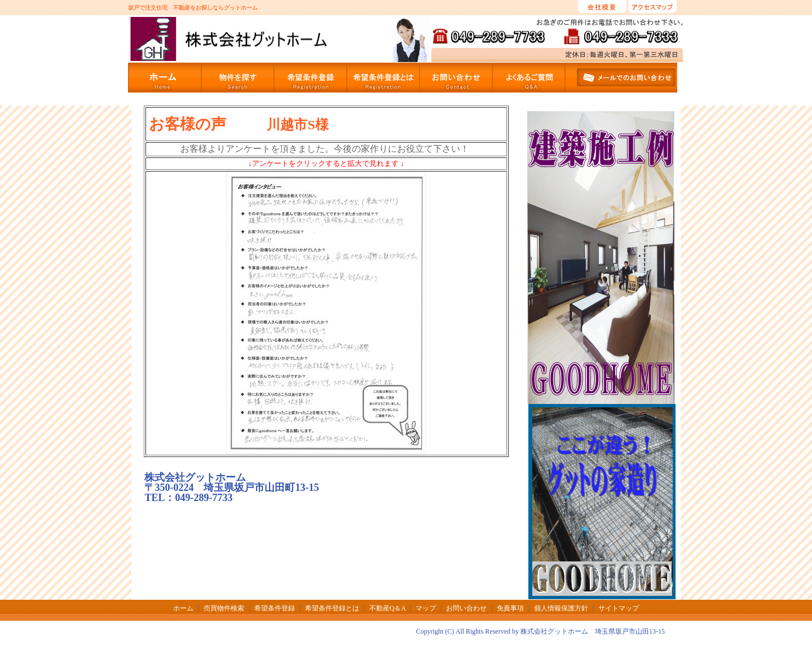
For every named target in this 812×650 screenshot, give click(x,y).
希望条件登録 (275, 608)
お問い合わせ (466, 608)
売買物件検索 (224, 608)
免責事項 (510, 608)
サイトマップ (619, 608)
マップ (426, 608)
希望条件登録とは (332, 608)
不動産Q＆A (388, 608)
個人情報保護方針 (561, 608)
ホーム (184, 608)
